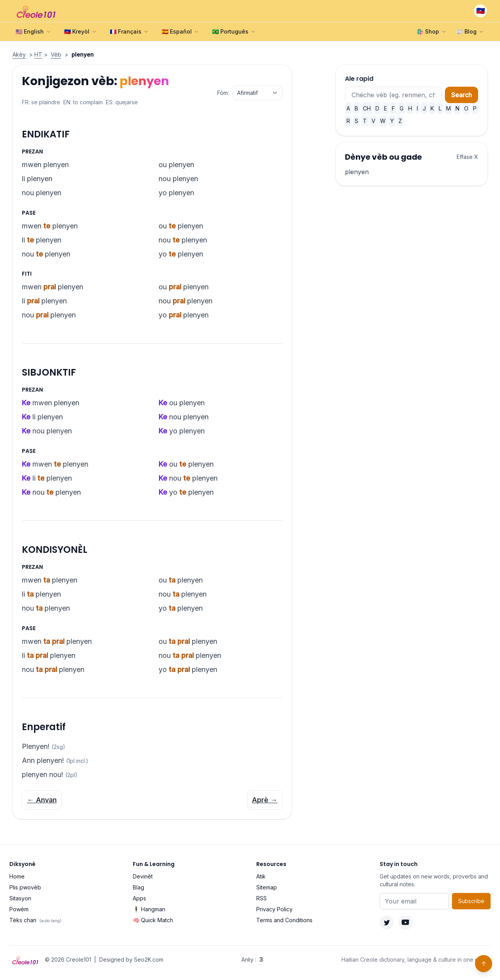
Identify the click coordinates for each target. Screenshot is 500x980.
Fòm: (223, 93)
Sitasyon (20, 898)
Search (462, 95)
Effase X (467, 157)
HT (38, 54)
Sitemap (267, 887)
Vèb (56, 54)
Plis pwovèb (25, 887)
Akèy (19, 54)
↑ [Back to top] (484, 964)
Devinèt (143, 876)
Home (17, 876)
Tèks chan (35, 920)
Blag (138, 887)
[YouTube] (405, 923)
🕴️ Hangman (149, 909)
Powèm (19, 909)
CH (367, 108)
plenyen (357, 172)
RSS (262, 898)
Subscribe (471, 901)
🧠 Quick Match (153, 920)
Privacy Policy (274, 909)
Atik (261, 876)
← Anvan (42, 800)
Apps (139, 898)
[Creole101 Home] (37, 11)
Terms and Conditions (284, 920)
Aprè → (265, 800)
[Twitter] (387, 923)
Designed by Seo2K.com (131, 960)
